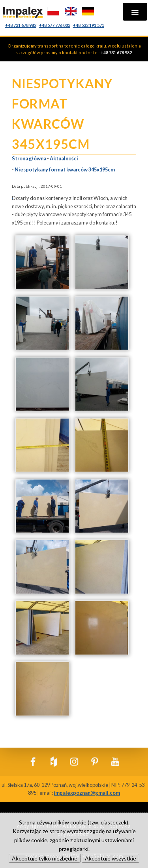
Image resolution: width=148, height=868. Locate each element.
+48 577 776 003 (55, 25)
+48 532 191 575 (89, 25)
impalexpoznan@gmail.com (87, 793)
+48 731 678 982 (21, 25)
